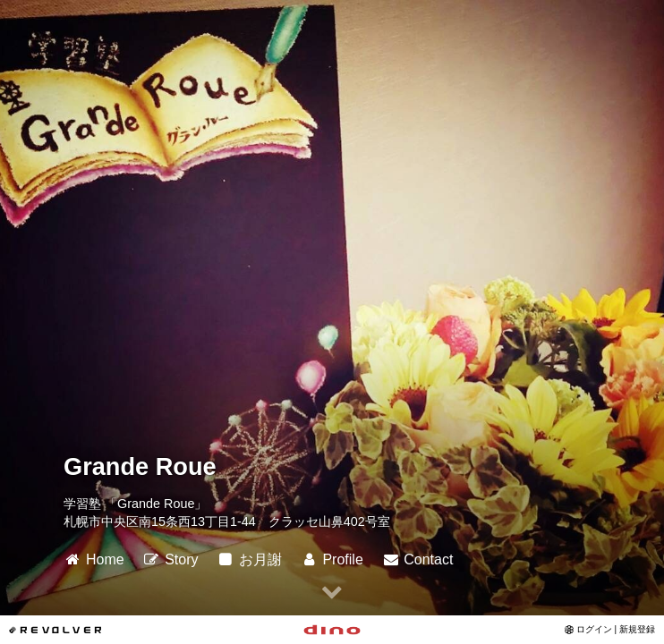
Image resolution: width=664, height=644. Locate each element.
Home (94, 559)
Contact (417, 559)
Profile (331, 559)
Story (170, 559)
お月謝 (249, 559)
